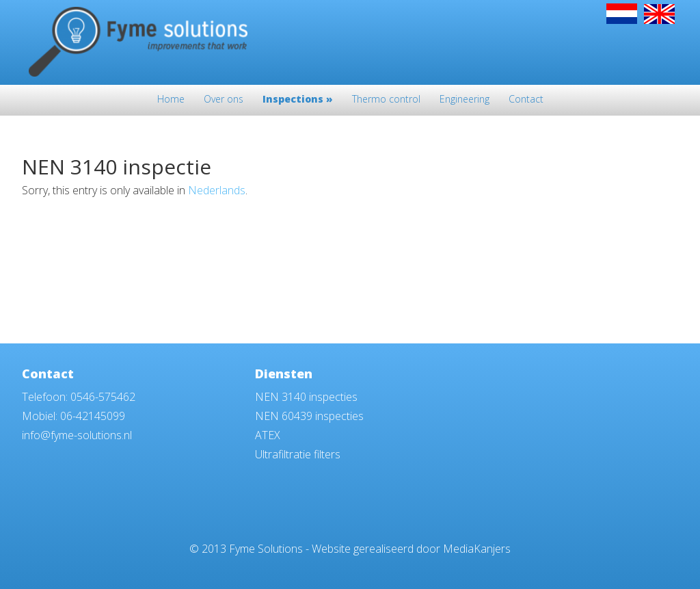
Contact (526, 100)
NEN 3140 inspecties (306, 397)
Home (171, 100)
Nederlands (217, 190)
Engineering (465, 100)
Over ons (224, 100)
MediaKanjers (477, 549)
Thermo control (386, 100)
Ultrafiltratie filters (298, 454)
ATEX (268, 435)
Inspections (298, 100)
